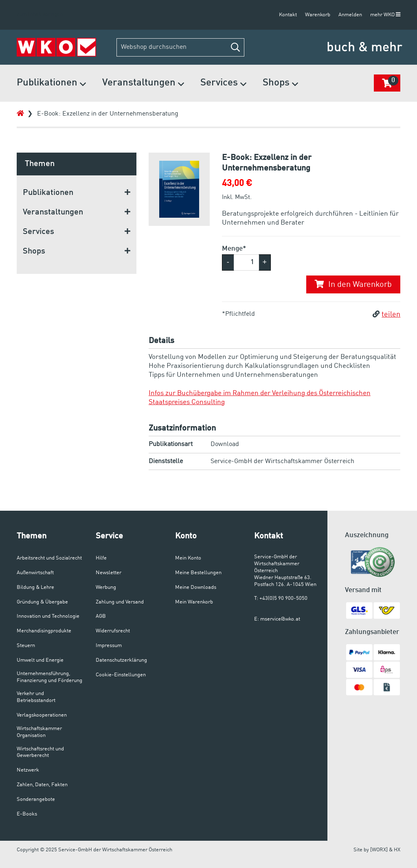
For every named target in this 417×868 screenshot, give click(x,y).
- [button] (228, 262)
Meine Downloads (196, 587)
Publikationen (51, 84)
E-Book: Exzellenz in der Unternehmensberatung (108, 114)
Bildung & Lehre (35, 587)
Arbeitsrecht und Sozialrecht (49, 558)
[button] (235, 47)
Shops (280, 84)
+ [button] (265, 262)
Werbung (106, 587)
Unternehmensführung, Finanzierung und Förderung (49, 677)
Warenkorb (318, 15)
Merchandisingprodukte (44, 631)
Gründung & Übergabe (42, 602)
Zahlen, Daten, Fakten (42, 785)
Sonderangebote (36, 799)
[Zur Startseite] (56, 47)
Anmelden (350, 15)
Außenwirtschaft (35, 573)
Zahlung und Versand (120, 602)
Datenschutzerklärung (121, 660)
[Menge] (246, 262)
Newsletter (109, 573)
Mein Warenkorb (194, 602)
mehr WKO (385, 15)
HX (397, 850)
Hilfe (101, 558)
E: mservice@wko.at (277, 619)
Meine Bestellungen (198, 573)
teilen (386, 314)
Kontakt (288, 15)
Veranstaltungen (143, 84)
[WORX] (379, 850)
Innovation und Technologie (48, 616)
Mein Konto (188, 558)
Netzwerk (28, 770)
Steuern (26, 646)
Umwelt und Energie (40, 660)
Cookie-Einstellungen (121, 675)
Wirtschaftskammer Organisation (39, 732)
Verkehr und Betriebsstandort (36, 697)
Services (223, 84)
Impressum (109, 646)
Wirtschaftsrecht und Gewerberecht (40, 752)
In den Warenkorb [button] (353, 284)
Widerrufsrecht (113, 631)
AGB (101, 616)
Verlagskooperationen (42, 715)
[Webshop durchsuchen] (180, 47)
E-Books (27, 814)
